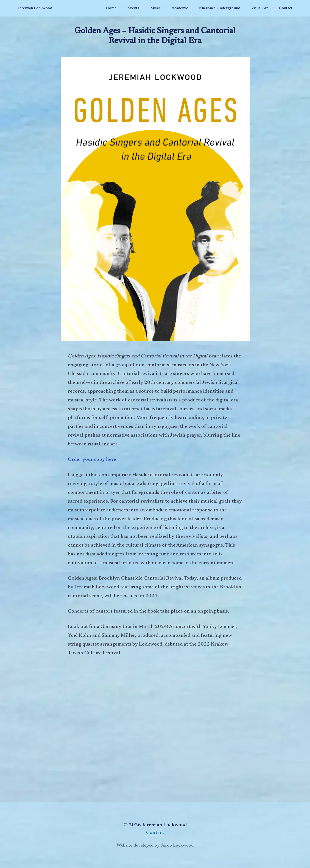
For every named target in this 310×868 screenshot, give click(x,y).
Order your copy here (92, 460)
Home (111, 8)
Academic (180, 8)
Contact (286, 8)
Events (133, 8)
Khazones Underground (220, 8)
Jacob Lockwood (177, 845)
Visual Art (260, 8)
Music (155, 8)
